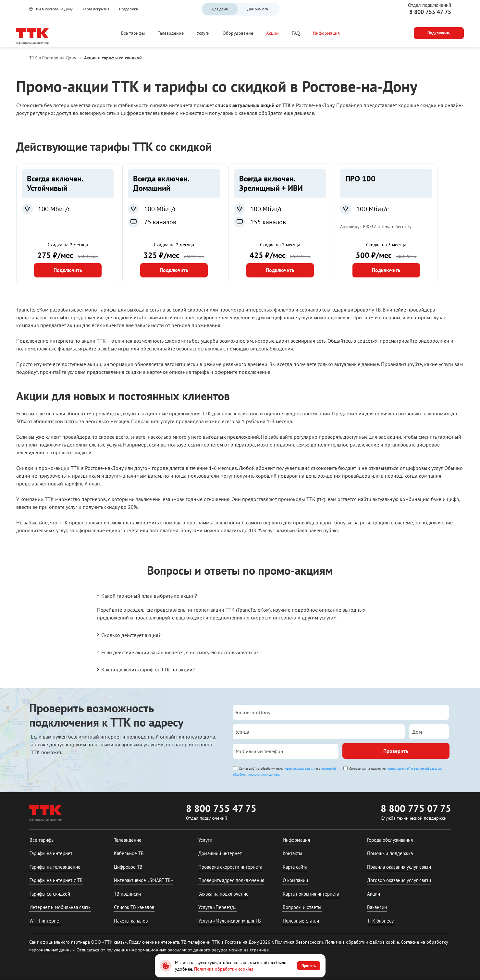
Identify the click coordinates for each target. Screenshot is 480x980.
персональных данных (299, 769)
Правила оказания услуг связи (399, 867)
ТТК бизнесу (380, 921)
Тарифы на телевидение (55, 867)
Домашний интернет (220, 853)
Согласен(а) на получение (396, 769)
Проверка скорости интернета (230, 867)
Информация (326, 33)
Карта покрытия (96, 9)
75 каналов (160, 222)
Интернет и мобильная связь (60, 907)
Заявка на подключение (223, 894)
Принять (309, 966)
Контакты (292, 853)
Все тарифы (133, 33)
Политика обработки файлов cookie (362, 942)
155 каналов (268, 222)
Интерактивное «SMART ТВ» (143, 880)
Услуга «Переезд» (217, 907)
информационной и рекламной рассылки (415, 769)
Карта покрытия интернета (311, 894)
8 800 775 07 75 (416, 808)
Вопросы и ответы (302, 907)
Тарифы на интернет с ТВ (56, 880)
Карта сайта (295, 867)
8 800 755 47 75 (430, 12)
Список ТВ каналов (134, 907)
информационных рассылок (158, 950)
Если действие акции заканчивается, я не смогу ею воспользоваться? (177, 652)
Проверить (396, 751)
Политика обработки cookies (224, 969)
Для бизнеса (258, 9)
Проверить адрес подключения (231, 880)
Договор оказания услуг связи (399, 880)
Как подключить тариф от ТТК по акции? (145, 669)
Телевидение (171, 33)
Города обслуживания (390, 840)
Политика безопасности (299, 942)
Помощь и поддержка (390, 853)
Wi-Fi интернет (45, 921)
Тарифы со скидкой (50, 894)
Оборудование (238, 33)
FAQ (296, 33)
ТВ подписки (127, 894)
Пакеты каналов (131, 921)
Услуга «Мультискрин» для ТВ (230, 921)
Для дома (220, 9)
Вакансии (377, 907)
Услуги (203, 33)
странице (259, 950)
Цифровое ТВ (128, 867)
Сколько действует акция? (128, 635)
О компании (295, 880)
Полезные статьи (301, 921)
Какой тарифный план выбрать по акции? (146, 596)
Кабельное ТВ (129, 853)
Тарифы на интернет (51, 853)
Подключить (68, 270)
